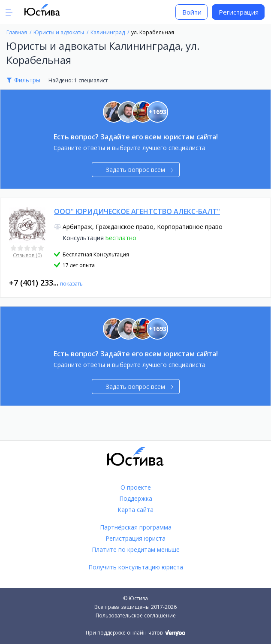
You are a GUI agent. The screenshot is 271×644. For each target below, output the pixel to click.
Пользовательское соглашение (136, 615)
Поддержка (136, 498)
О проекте (136, 487)
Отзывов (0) (27, 255)
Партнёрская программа (136, 527)
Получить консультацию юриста (136, 567)
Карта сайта (135, 510)
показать (71, 284)
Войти (192, 12)
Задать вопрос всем (140, 170)
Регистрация (239, 12)
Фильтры (27, 80)
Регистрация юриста (135, 538)
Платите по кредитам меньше (136, 549)
